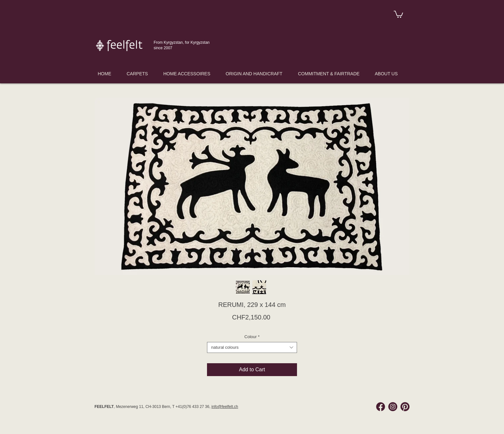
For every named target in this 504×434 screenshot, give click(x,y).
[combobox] (252, 347)
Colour (252, 337)
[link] (398, 14)
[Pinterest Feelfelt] (405, 407)
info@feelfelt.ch (225, 407)
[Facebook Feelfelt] (381, 407)
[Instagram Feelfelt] (393, 407)
